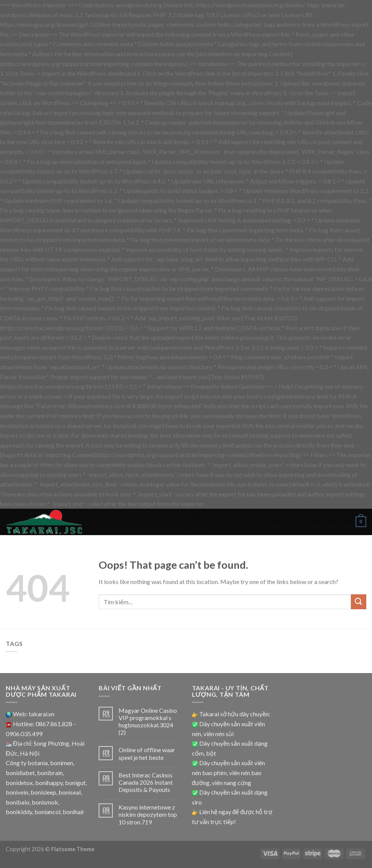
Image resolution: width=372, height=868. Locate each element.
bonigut (75, 783)
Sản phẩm (188, 516)
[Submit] (359, 602)
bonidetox (19, 783)
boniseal (70, 792)
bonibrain (50, 773)
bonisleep (43, 792)
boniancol (47, 812)
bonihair (74, 812)
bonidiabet (20, 773)
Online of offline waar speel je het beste (147, 753)
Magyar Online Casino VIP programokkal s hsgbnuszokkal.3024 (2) (148, 721)
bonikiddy (19, 812)
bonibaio (18, 802)
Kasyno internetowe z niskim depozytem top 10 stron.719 (148, 814)
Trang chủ (120, 516)
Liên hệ (201, 532)
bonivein (17, 792)
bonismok (45, 802)
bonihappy (49, 783)
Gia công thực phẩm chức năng (141, 532)
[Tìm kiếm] (97, 516)
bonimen (62, 763)
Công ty (155, 517)
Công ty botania (27, 763)
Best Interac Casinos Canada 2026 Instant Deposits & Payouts (146, 782)
